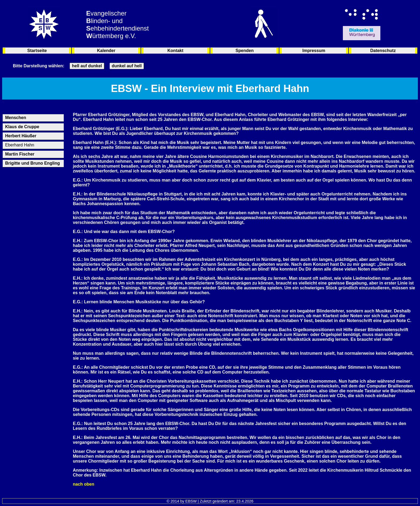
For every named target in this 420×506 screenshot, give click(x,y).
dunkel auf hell (127, 66)
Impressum (314, 51)
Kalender (106, 51)
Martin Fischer (20, 154)
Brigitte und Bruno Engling (32, 163)
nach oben (84, 484)
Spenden (245, 51)
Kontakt (175, 51)
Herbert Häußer (21, 136)
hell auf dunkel (87, 66)
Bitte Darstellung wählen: (39, 66)
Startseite (37, 51)
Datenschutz (383, 51)
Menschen (16, 118)
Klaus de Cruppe (22, 127)
